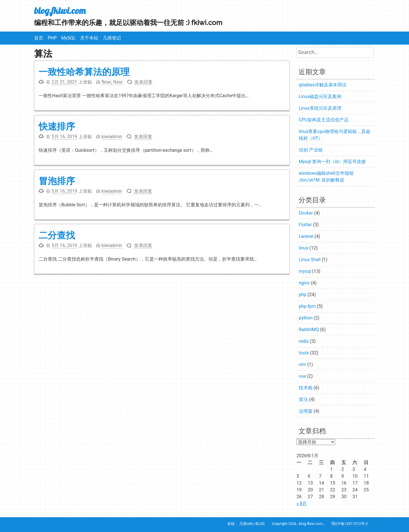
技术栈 (306, 388)
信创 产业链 (311, 150)
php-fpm (307, 306)
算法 (303, 399)
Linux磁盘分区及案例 (320, 96)
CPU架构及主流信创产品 (324, 120)
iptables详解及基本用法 (323, 85)
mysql (305, 271)
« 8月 (302, 503)
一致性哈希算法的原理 (84, 72)
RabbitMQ (309, 330)
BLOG (260, 524)
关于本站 (89, 38)
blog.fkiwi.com (60, 11)
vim (302, 364)
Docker (306, 213)
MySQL (69, 38)
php (303, 295)
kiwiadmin (112, 137)
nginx (304, 283)
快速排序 (57, 126)
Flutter (305, 225)
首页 (39, 38)
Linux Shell (310, 260)
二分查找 (57, 235)
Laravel (306, 236)
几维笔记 (112, 38)
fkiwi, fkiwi (112, 82)
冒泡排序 (57, 181)
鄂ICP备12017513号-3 (349, 524)
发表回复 (143, 82)
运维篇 (306, 411)
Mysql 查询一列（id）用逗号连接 (332, 162)
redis (304, 341)
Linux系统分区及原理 (320, 108)
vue (302, 376)
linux (303, 248)
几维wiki (246, 524)
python (306, 318)
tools (304, 353)
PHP (52, 38)
